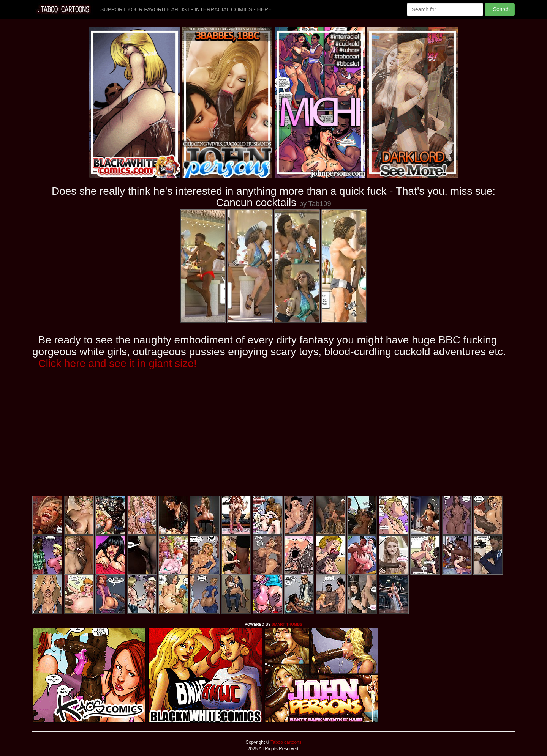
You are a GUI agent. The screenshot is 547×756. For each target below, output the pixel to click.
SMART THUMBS (287, 624)
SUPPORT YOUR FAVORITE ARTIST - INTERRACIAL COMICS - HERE (186, 9)
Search (500, 9)
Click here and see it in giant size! (118, 363)
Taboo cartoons (285, 742)
